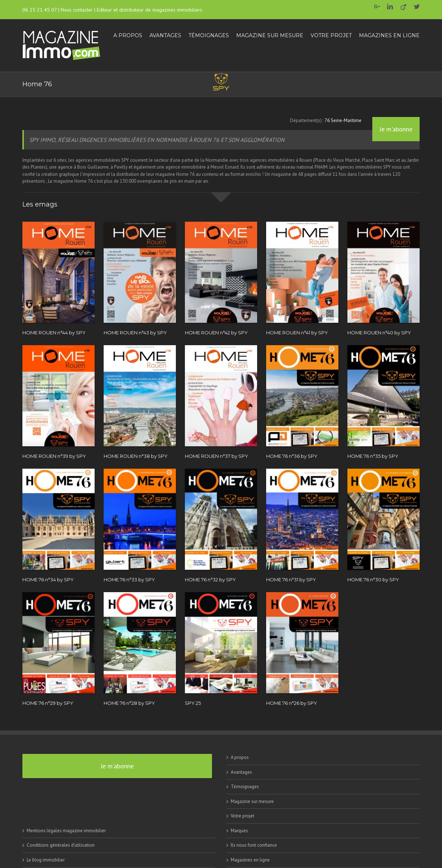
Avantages (241, 772)
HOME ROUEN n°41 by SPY (297, 333)
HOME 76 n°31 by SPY (291, 580)
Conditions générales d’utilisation (61, 845)
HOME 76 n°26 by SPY (292, 703)
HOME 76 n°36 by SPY (292, 456)
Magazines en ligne (250, 860)
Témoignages (245, 787)
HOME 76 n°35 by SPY (373, 456)
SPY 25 (193, 703)
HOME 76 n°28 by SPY (129, 703)
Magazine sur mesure (252, 801)
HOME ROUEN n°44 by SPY (54, 333)
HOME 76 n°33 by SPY (129, 580)
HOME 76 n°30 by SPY (373, 580)
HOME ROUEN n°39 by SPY (54, 456)
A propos (240, 757)
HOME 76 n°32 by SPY (210, 580)
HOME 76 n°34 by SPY (48, 580)
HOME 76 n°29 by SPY (48, 703)
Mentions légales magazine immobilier (66, 831)
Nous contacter (77, 10)
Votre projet (242, 816)
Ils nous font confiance (254, 845)
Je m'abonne (396, 129)
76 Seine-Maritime (343, 120)
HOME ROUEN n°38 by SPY (136, 456)
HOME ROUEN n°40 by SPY (379, 333)
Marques (239, 831)
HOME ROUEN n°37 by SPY (216, 456)
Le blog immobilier (46, 860)
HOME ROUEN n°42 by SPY (216, 333)
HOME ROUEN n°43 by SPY (135, 333)
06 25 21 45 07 (40, 10)
